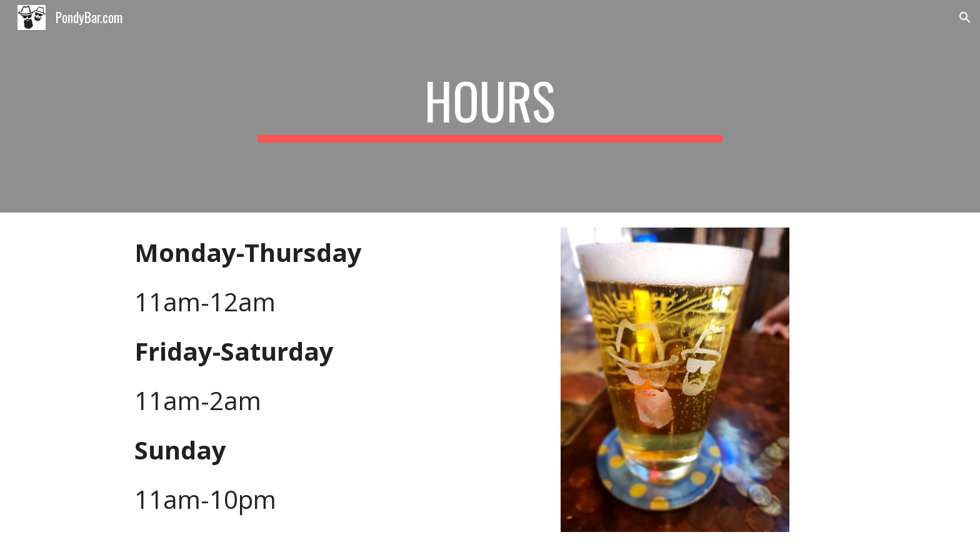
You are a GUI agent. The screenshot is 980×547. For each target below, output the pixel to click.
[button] (965, 18)
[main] (490, 106)
